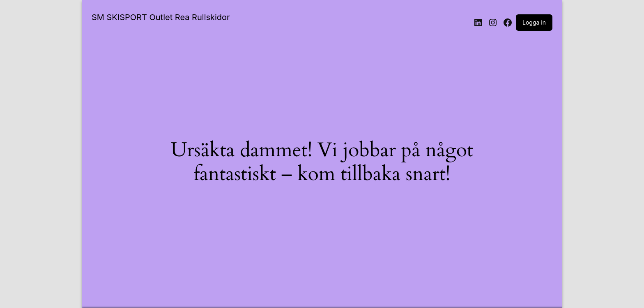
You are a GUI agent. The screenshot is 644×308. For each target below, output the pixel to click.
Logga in (534, 22)
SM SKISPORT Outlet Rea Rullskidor (161, 17)
